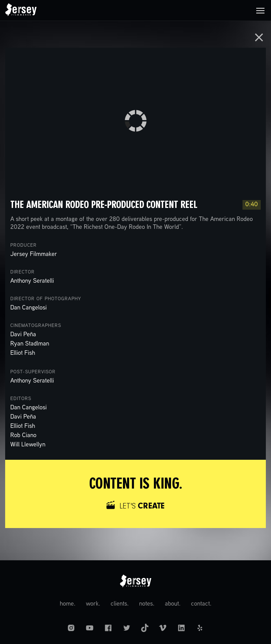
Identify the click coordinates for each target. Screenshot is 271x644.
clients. (120, 604)
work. (93, 604)
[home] (21, 10)
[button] (260, 10)
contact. (201, 604)
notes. (147, 604)
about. (173, 604)
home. (68, 604)
